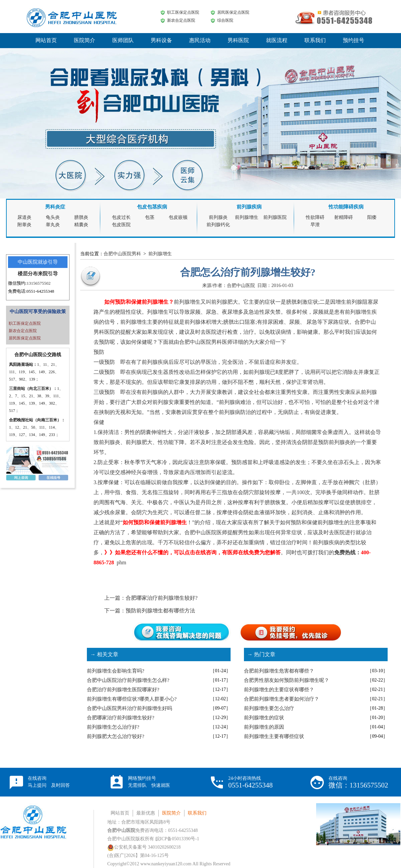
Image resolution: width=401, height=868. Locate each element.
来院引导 (48, 274)
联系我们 (315, 40)
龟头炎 (53, 217)
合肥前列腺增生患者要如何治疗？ (282, 699)
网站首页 (46, 40)
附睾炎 (24, 225)
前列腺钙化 (218, 225)
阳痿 (372, 217)
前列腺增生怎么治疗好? (113, 727)
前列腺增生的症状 (264, 718)
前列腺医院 (275, 217)
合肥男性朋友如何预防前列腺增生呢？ (287, 680)
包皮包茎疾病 (152, 207)
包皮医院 (121, 225)
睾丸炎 (53, 225)
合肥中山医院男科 (122, 254)
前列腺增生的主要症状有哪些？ (279, 690)
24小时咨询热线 (250, 782)
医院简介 (85, 40)
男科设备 (161, 40)
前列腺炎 (218, 217)
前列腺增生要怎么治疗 (269, 708)
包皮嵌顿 (178, 217)
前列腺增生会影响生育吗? (116, 671)
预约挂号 (354, 40)
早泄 (315, 225)
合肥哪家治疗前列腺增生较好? (162, 598)
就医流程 (277, 40)
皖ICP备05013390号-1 (177, 839)
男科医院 (238, 40)
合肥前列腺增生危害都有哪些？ (279, 671)
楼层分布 (28, 274)
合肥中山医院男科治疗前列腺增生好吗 (129, 708)
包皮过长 (121, 217)
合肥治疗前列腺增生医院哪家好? (123, 690)
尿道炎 (24, 217)
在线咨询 (49, 782)
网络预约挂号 (149, 782)
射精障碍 (344, 217)
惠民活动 (200, 40)
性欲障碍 (315, 217)
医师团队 (123, 40)
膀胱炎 (81, 217)
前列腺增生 (247, 217)
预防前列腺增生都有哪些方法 (160, 611)
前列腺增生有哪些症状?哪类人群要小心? (132, 699)
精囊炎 (81, 225)
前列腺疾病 (249, 207)
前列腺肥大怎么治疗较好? (116, 736)
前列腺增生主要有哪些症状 (274, 736)
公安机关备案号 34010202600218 (144, 847)
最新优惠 (146, 813)
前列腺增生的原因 (264, 727)
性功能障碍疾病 (346, 207)
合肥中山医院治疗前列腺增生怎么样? (128, 680)
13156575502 (39, 283)
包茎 (150, 217)
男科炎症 (55, 207)
